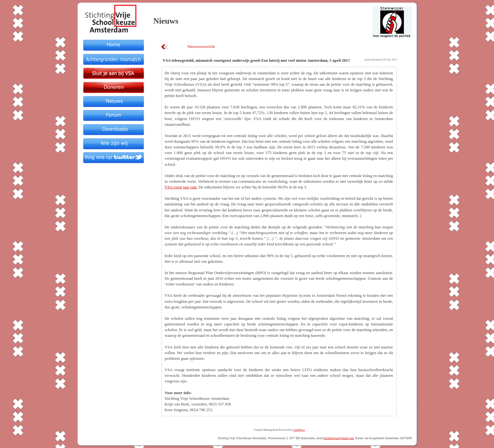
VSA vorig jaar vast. (181, 187)
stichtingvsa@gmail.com (339, 438)
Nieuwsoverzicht (201, 47)
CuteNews (299, 430)
